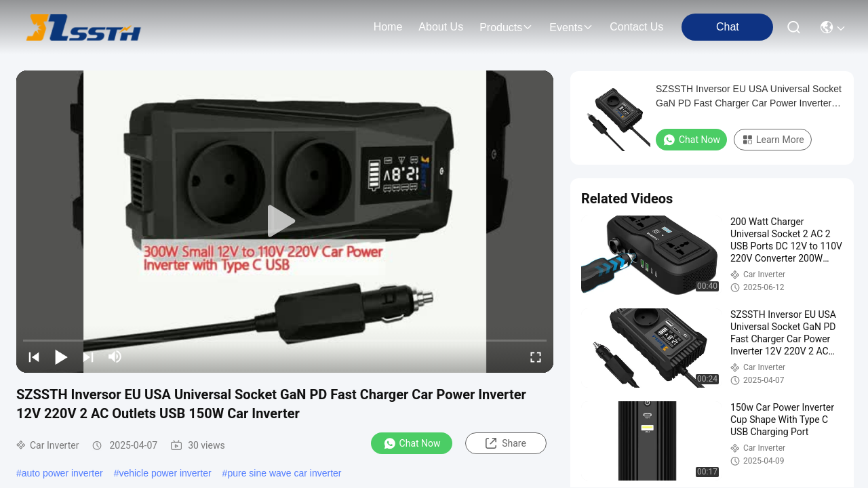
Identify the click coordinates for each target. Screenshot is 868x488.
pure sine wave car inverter (284, 473)
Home (388, 27)
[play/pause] (61, 357)
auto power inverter (62, 473)
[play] (285, 222)
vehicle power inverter (165, 473)
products (506, 27)
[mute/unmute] (115, 357)
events (571, 27)
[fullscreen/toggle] (536, 357)
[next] (88, 357)
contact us (636, 27)
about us (441, 27)
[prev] (34, 357)
